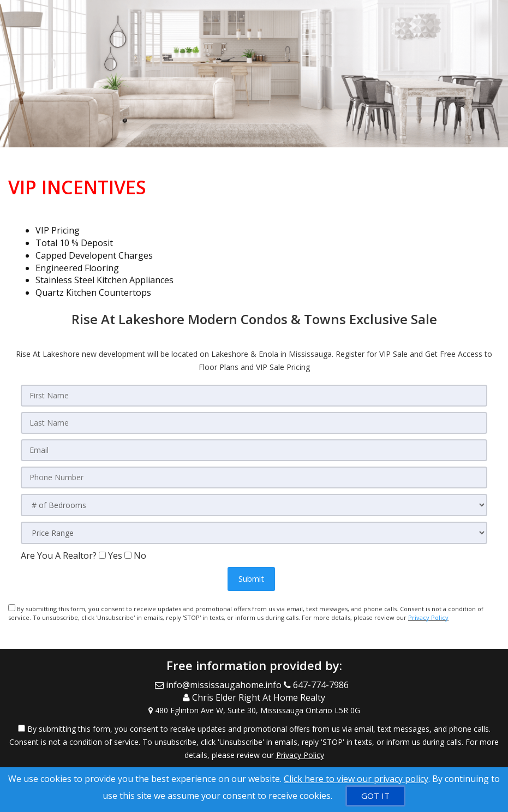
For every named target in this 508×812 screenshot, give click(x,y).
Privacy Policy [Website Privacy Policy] (428, 617)
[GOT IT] (375, 796)
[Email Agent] (219, 685)
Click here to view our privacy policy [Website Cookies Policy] (356, 779)
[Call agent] (318, 685)
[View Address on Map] (254, 710)
